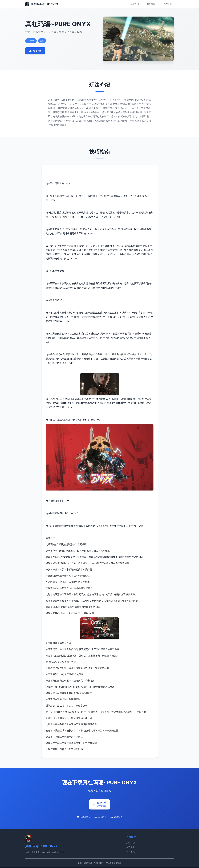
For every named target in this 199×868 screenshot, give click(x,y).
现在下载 (168, 4)
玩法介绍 (135, 4)
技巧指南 (151, 4)
